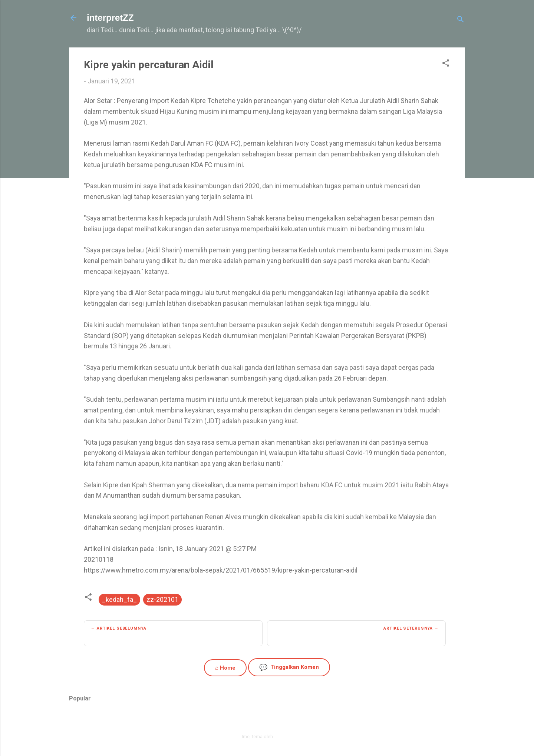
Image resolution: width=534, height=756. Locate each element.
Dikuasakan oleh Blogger (267, 721)
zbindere (283, 737)
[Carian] (461, 20)
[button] (446, 64)
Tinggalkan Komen (289, 667)
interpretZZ (110, 18)
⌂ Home (225, 668)
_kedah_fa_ (119, 599)
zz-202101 (162, 599)
